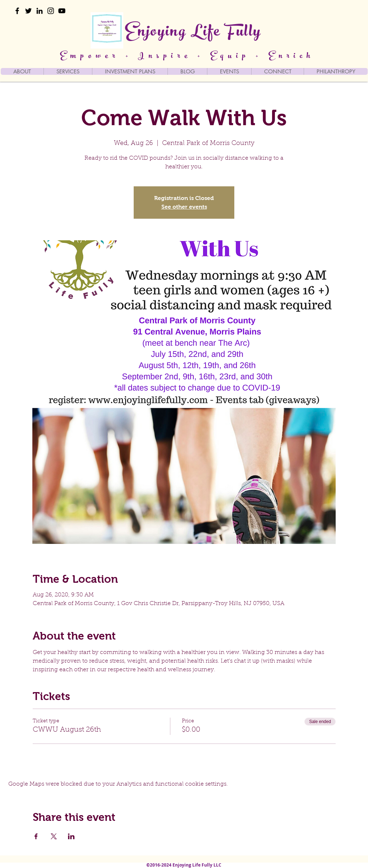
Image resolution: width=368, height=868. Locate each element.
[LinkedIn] (40, 11)
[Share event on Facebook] (36, 836)
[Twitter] (28, 11)
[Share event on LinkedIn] (71, 836)
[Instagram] (51, 11)
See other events (184, 207)
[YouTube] (62, 11)
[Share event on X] (54, 836)
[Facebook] (17, 11)
